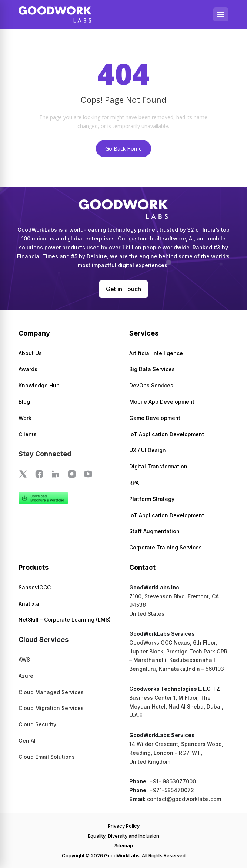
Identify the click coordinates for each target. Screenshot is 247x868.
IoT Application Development (167, 434)
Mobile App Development (162, 402)
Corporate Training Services (166, 547)
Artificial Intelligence (156, 353)
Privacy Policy (124, 826)
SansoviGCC (35, 587)
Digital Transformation (158, 466)
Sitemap (124, 845)
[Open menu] (221, 14)
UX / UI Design (148, 450)
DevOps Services (151, 385)
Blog (24, 402)
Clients (28, 434)
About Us (30, 353)
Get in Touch (124, 289)
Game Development (155, 418)
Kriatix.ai (30, 604)
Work (25, 418)
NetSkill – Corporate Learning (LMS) (65, 620)
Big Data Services (152, 369)
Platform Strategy (152, 499)
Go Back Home (124, 149)
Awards (28, 369)
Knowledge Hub (39, 385)
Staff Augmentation (154, 531)
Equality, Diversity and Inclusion (124, 836)
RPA (134, 483)
